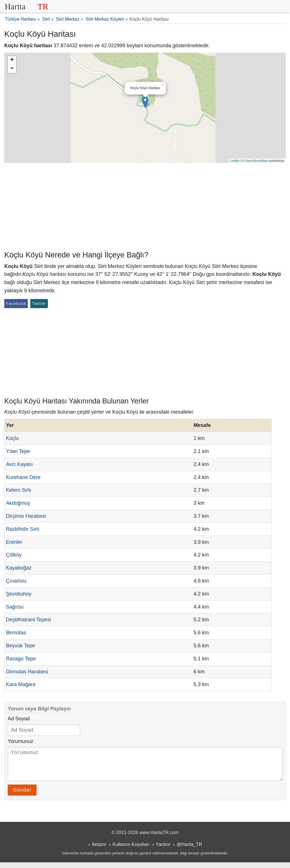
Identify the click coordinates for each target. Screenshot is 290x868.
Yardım (163, 850)
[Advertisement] (145, 205)
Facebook (16, 304)
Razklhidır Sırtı (23, 529)
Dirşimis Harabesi (26, 516)
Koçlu (12, 438)
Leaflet (235, 161)
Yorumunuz (20, 741)
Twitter (39, 304)
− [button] (12, 69)
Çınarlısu (16, 581)
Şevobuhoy (19, 594)
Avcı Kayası (19, 464)
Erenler (14, 542)
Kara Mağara (21, 684)
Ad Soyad (19, 719)
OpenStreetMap (256, 161)
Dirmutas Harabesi (27, 672)
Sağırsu (15, 607)
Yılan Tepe (18, 451)
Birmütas (16, 633)
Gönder (22, 796)
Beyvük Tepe (21, 646)
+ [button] (12, 60)
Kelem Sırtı (19, 490)
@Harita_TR (189, 850)
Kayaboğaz (19, 568)
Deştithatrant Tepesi (28, 620)
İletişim (99, 850)
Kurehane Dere (23, 477)
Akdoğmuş (18, 503)
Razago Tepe (21, 659)
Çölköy (14, 555)
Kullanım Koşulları (131, 850)
